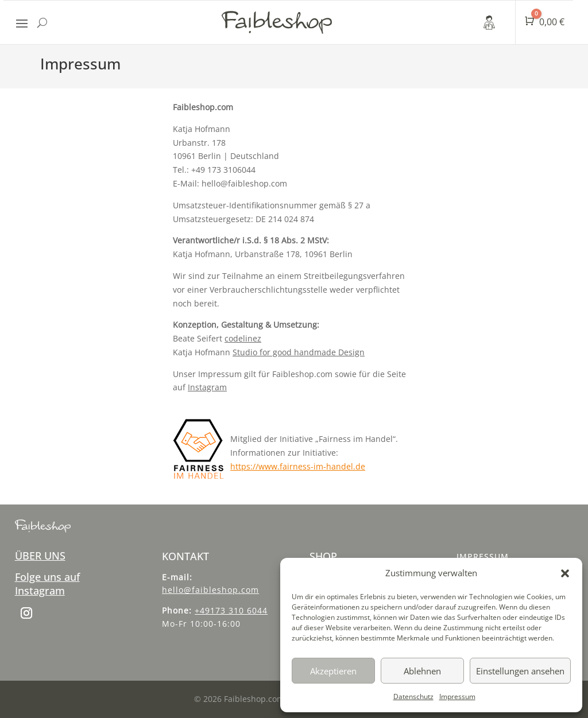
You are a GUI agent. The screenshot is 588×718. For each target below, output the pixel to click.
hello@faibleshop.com (210, 590)
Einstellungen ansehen (520, 671)
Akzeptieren (333, 671)
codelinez (243, 338)
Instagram (207, 387)
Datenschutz (413, 696)
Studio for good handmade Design (299, 352)
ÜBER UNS (40, 556)
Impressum (457, 696)
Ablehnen (422, 671)
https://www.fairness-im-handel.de (298, 466)
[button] (565, 573)
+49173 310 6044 (231, 610)
